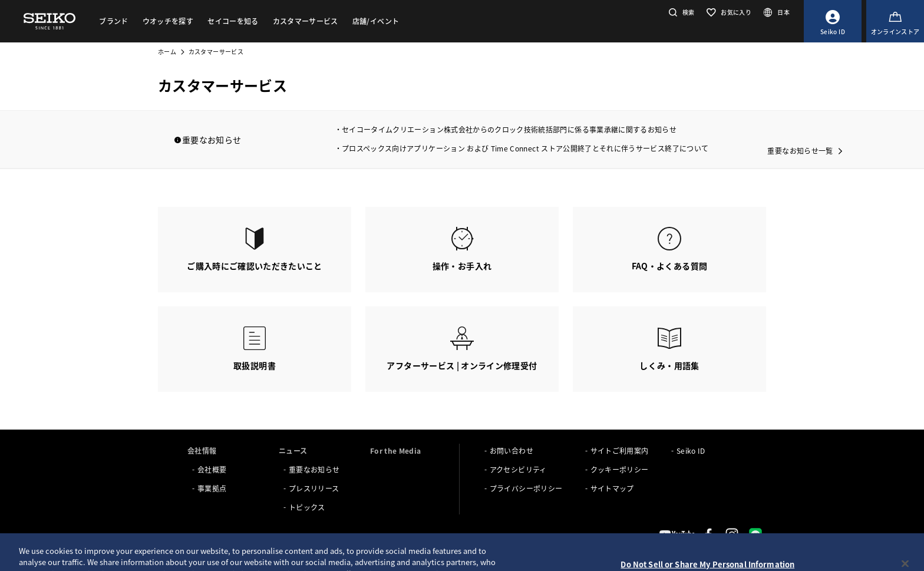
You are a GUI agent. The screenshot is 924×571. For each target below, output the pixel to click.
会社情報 (202, 450)
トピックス (307, 507)
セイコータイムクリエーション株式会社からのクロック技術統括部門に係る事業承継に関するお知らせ (509, 129)
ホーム (167, 52)
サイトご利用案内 (620, 450)
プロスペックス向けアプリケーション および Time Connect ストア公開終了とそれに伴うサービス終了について (525, 148)
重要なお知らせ (314, 469)
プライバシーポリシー (526, 488)
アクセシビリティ (518, 469)
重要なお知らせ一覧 (800, 151)
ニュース (293, 450)
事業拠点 (212, 488)
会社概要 (212, 469)
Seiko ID (691, 450)
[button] (680, 12)
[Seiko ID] (833, 21)
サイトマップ (612, 488)
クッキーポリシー (620, 469)
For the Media (396, 450)
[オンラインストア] (895, 21)
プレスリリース (314, 488)
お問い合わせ (511, 450)
